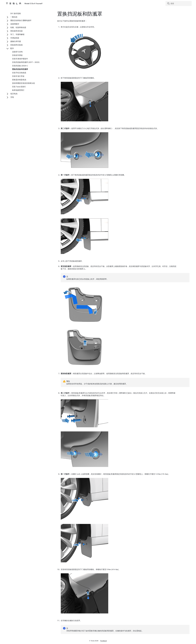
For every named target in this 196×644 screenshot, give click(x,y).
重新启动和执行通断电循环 (21, 20)
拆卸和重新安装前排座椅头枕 (23, 83)
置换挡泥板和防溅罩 (20, 69)
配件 (12, 48)
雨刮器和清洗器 (16, 31)
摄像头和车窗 (16, 41)
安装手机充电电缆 (19, 73)
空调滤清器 (15, 38)
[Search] (179, 3)
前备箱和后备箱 (16, 45)
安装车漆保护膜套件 (20, 59)
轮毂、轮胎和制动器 (18, 27)
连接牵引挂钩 (17, 52)
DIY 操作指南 (16, 13)
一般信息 (14, 17)
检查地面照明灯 (18, 90)
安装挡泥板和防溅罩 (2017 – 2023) (26, 62)
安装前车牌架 (17, 55)
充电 (12, 97)
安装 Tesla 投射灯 (19, 87)
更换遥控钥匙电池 (19, 80)
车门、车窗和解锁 (17, 34)
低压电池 (14, 94)
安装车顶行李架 (18, 76)
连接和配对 (15, 24)
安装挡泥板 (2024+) (20, 66)
